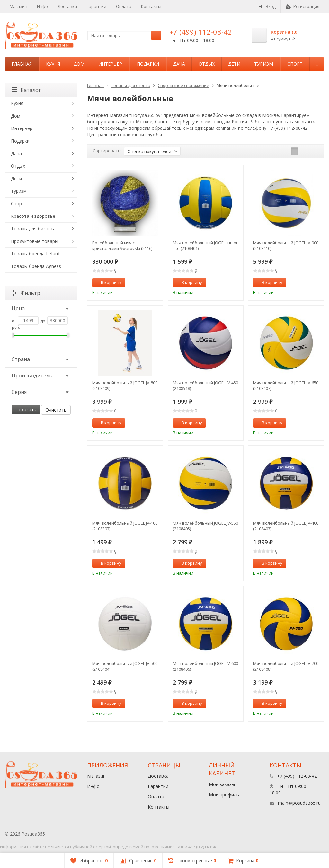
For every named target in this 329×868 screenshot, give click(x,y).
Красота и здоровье (33, 216)
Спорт (295, 64)
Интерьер (110, 64)
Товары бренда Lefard (35, 254)
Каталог (26, 90)
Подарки (148, 64)
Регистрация (302, 6)
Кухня (53, 64)
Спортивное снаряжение (183, 85)
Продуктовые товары (35, 241)
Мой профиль (224, 795)
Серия (41, 392)
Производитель (41, 376)
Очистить (56, 410)
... (317, 64)
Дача (179, 64)
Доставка (67, 6)
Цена (41, 308)
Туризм (264, 64)
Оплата (124, 6)
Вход (267, 6)
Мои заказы (222, 784)
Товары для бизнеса (33, 229)
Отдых (207, 64)
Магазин (18, 6)
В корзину (108, 282)
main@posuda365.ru (299, 803)
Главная (22, 64)
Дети (234, 64)
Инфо (42, 6)
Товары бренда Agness (36, 266)
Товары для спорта (131, 85)
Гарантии (97, 6)
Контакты (151, 6)
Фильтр (26, 293)
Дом (79, 64)
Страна (41, 359)
